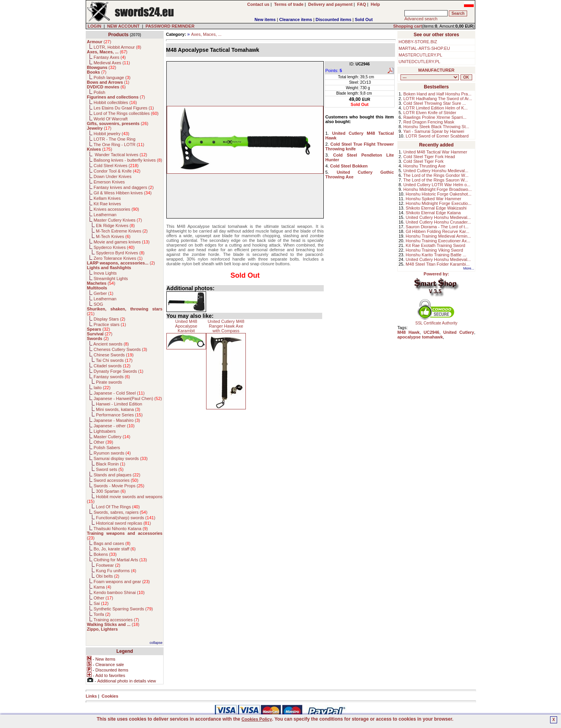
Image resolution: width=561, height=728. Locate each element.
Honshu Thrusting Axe (424, 166)
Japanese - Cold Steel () (119, 393)
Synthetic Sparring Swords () (123, 609)
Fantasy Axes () (110, 57)
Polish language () (112, 78)
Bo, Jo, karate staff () (115, 549)
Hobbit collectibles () (115, 102)
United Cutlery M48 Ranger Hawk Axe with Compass (226, 326)
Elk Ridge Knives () (115, 226)
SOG (98, 304)
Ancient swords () (111, 344)
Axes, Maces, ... (206, 34)
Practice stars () (110, 324)
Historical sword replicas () (123, 523)
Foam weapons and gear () (122, 582)
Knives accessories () (116, 209)
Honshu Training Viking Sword (434, 250)
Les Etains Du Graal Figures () (124, 108)
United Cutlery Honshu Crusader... (438, 222)
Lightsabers (105, 431)
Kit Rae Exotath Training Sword (435, 245)
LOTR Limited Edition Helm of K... (435, 108)
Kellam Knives (107, 198)
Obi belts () (108, 576)
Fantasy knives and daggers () (123, 187)
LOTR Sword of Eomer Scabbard (437, 136)
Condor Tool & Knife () (117, 171)
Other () (103, 442)
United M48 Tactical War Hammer (435, 152)
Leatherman (105, 215)
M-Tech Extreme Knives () (122, 231)
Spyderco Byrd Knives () (120, 253)
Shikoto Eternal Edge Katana (433, 213)
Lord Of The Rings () (118, 507)
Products (118, 35)
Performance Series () (119, 415)
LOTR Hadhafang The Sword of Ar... (438, 99)
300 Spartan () (111, 491)
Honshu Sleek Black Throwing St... (436, 127)
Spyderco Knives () (114, 247)
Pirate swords (109, 382)
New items (265, 19)
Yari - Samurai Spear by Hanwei (434, 131)
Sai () (101, 603)
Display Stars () (109, 319)
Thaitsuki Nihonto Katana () (121, 529)
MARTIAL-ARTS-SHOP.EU (424, 48)
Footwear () (108, 565)
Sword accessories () (116, 480)
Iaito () (102, 388)
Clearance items (296, 19)
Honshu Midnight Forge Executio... (438, 203)
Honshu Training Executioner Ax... (438, 241)
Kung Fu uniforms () (116, 571)
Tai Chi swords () (114, 360)
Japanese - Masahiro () (117, 420)
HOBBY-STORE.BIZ (418, 42)
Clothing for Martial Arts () (120, 560)
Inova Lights (105, 273)
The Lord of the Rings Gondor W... (436, 175)
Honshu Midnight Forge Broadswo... (437, 189)
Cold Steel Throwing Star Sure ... (435, 103)
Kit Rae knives (107, 204)
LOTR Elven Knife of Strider (430, 113)
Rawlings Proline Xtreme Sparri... (435, 117)
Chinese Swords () (114, 355)
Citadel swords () (112, 366)
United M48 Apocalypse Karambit (186, 326)
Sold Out (364, 19)
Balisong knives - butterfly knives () (128, 160)
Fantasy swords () (112, 377)
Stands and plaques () (117, 475)
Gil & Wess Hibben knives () (123, 193)
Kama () (102, 587)
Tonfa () (102, 614)
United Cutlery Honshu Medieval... (436, 171)
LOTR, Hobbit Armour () (117, 47)
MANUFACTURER (437, 70)
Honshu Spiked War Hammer (433, 199)
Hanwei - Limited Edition (119, 404)
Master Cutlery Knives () (118, 220)
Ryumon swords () (112, 453)
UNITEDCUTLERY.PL (419, 62)
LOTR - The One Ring (114, 139)
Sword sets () (110, 469)
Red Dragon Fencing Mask (429, 122)
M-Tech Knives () (113, 236)
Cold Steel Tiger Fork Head (429, 157)
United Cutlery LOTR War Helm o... (437, 185)
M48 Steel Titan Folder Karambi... (438, 264)
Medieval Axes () (112, 63)
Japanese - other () (114, 426)
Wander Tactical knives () (120, 155)
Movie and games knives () (122, 242)
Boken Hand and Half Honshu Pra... (437, 94)
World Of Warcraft (110, 119)
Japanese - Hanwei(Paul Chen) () (128, 398)
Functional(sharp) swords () (125, 518)
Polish (99, 92)
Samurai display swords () (121, 458)
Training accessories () (116, 620)
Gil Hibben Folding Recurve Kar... (437, 231)
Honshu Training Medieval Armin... (438, 236)
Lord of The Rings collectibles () (126, 113)
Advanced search (421, 19)
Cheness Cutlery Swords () (120, 349)
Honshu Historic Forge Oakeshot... (438, 194)
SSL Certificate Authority (437, 321)
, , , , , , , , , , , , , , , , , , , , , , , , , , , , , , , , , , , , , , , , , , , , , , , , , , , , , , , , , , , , (430, 77)
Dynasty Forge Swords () (118, 371)
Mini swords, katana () (118, 409)
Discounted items (333, 19)
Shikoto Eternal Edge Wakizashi (436, 208)
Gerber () (103, 293)
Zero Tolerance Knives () (118, 258)
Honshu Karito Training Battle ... (436, 255)
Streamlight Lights (111, 279)
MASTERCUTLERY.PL (420, 55)
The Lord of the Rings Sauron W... (436, 180)
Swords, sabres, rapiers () (120, 512)
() (99, 42)
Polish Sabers (107, 448)
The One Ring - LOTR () (119, 145)
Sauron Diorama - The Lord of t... (437, 227)
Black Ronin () (110, 464)
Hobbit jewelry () (111, 134)
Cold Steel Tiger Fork (423, 161)
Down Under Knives (112, 176)
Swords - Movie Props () (119, 486)
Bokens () (105, 554)
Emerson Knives (109, 182)
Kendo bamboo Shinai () (119, 592)
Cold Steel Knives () (116, 166)
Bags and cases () (112, 543)
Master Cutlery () (112, 437)
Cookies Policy (257, 719)
